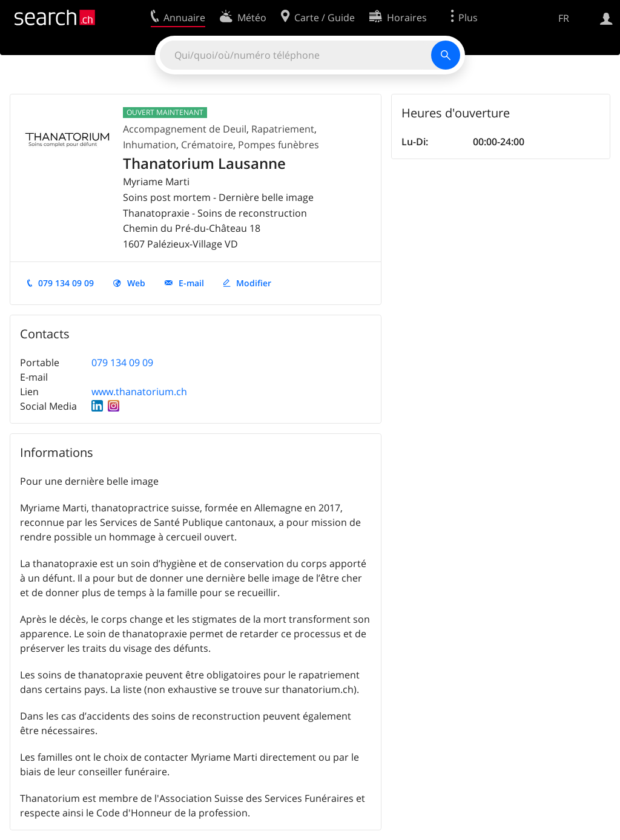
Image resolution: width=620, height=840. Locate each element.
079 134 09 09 (66, 283)
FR (564, 18)
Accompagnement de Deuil (185, 129)
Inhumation (150, 145)
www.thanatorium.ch (139, 392)
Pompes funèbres (279, 145)
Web (136, 283)
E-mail (191, 283)
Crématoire (207, 145)
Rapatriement (283, 129)
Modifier (254, 283)
